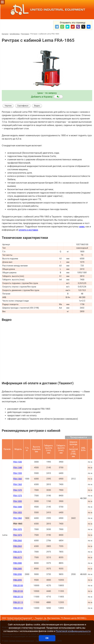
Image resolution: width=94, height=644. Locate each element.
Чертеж (8, 106)
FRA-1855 (18, 513)
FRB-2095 (17, 580)
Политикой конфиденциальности (73, 631)
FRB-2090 (17, 574)
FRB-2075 (17, 558)
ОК (47, 638)
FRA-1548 (18, 468)
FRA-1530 (18, 462)
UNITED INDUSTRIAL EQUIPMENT (47, 10)
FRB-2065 (17, 546)
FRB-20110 (18, 597)
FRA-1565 (18, 484)
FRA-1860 (18, 518)
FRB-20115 (18, 602)
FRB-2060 (17, 541)
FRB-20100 (18, 586)
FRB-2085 (17, 569)
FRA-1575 (18, 496)
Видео (37, 106)
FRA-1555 (18, 473)
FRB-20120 (18, 608)
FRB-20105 (18, 591)
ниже (82, 227)
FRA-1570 (18, 490)
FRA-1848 (18, 507)
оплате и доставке (28, 230)
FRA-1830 (18, 501)
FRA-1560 (18, 479)
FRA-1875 (18, 535)
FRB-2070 (17, 552)
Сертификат (23, 106)
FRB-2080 (17, 563)
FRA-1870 (18, 529)
